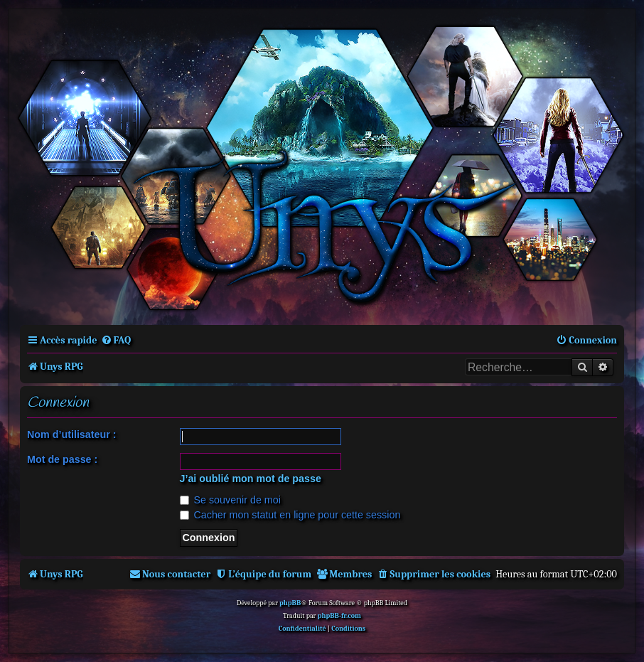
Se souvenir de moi (230, 500)
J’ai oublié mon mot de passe (251, 479)
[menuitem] (116, 340)
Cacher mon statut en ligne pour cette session (290, 515)
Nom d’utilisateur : (72, 434)
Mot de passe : (62, 459)
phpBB (290, 603)
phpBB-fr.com (339, 616)
